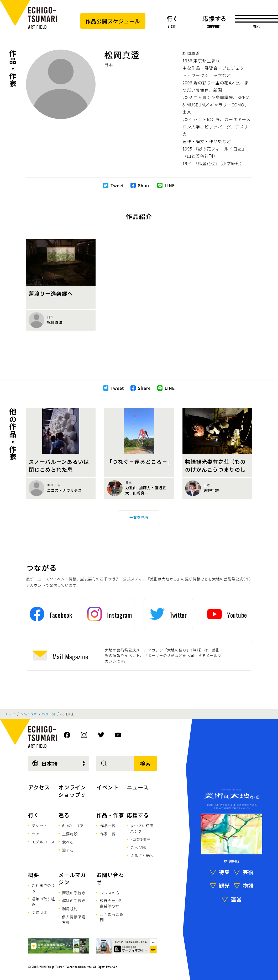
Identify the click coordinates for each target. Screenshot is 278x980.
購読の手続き (74, 893)
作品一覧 (108, 826)
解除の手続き (74, 901)
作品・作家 (13, 68)
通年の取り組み (43, 901)
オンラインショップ (72, 791)
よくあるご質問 (112, 917)
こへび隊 (138, 847)
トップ (10, 714)
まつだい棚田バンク (142, 828)
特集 (224, 872)
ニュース (138, 787)
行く (34, 815)
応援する (138, 815)
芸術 (248, 872)
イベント (107, 787)
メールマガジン (72, 878)
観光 (224, 885)
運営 (236, 899)
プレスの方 (110, 893)
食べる (68, 842)
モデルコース (43, 842)
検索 (145, 764)
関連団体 (40, 912)
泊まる (68, 850)
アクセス (39, 787)
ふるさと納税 (142, 855)
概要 (34, 875)
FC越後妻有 (141, 839)
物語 (248, 885)
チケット (40, 826)
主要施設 (70, 834)
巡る (64, 815)
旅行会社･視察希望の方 (111, 903)
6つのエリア (73, 826)
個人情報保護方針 (74, 920)
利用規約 (70, 909)
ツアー (38, 834)
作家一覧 (49, 714)
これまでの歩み (43, 888)
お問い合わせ (110, 878)
